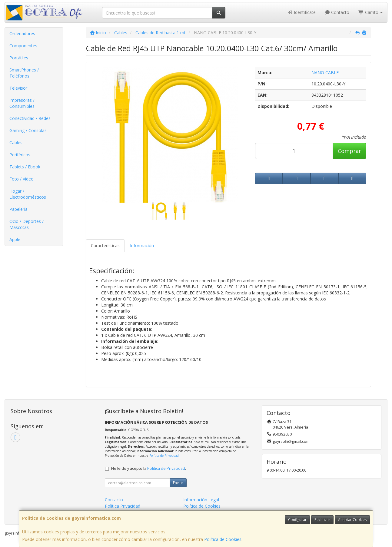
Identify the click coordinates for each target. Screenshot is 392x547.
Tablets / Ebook (25, 167)
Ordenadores (22, 33)
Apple (15, 239)
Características (105, 245)
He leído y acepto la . (149, 468)
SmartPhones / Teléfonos (24, 73)
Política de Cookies (223, 539)
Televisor (18, 88)
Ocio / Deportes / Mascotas (27, 224)
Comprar (349, 151)
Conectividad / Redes (30, 118)
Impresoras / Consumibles (22, 103)
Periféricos (20, 155)
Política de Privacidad (164, 456)
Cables (16, 143)
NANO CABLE (325, 73)
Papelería (18, 209)
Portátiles (19, 58)
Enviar (178, 483)
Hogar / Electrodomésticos (28, 194)
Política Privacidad (123, 506)
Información (142, 245)
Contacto (337, 12)
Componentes (23, 46)
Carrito (370, 12)
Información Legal (201, 500)
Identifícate (301, 12)
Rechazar (322, 520)
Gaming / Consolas (28, 130)
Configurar (297, 520)
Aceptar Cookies (352, 520)
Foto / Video (22, 179)
